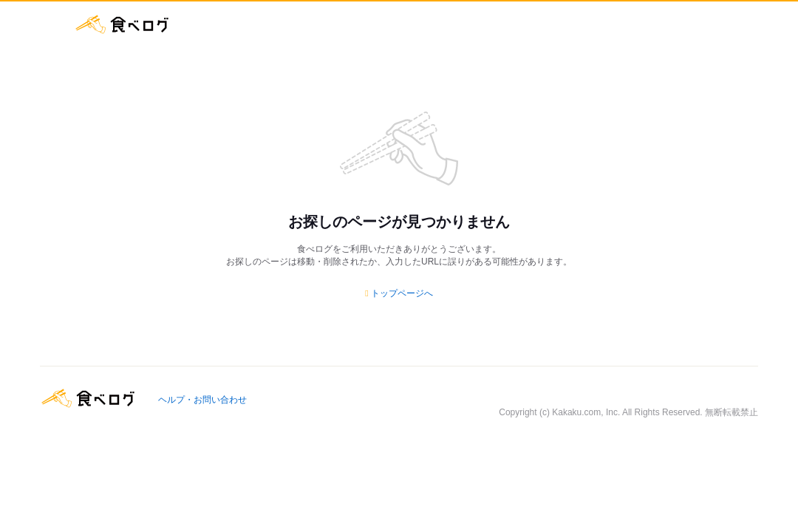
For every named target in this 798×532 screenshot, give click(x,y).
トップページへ (402, 293)
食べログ (122, 24)
